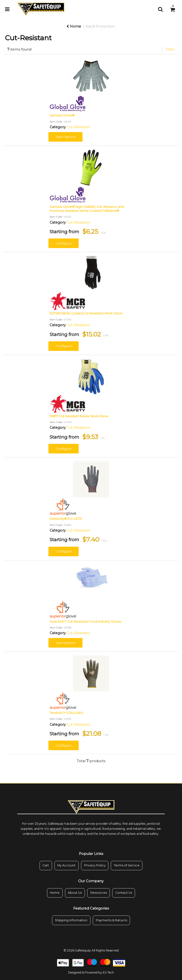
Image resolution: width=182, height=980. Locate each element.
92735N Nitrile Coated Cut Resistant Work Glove (86, 313)
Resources (99, 893)
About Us (75, 893)
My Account (66, 865)
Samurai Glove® (62, 115)
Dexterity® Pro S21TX (66, 519)
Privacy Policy (95, 865)
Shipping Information (71, 920)
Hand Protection (100, 26)
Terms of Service (127, 865)
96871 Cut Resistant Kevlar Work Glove (79, 416)
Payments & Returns (112, 920)
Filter (170, 49)
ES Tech (108, 972)
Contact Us (124, 893)
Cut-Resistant (78, 127)
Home (74, 26)
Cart (46, 865)
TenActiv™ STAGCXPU (66, 713)
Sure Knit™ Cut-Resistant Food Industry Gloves (85, 622)
